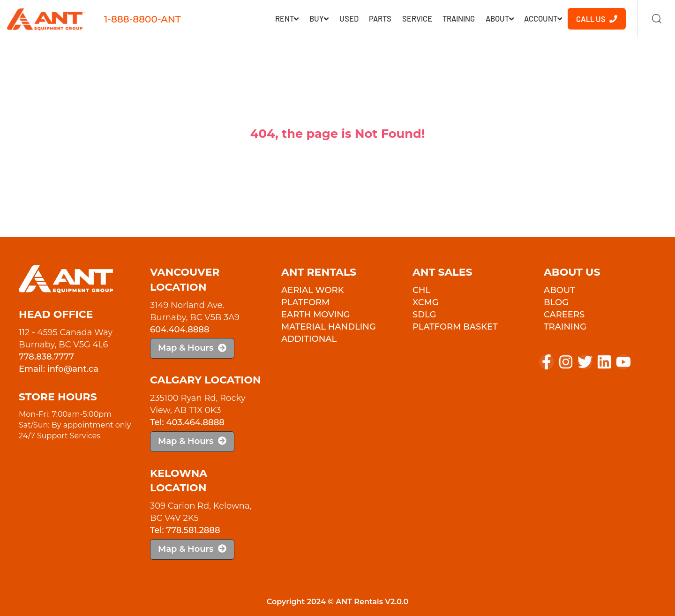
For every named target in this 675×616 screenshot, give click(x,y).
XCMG (426, 302)
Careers (564, 315)
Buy (319, 18)
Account (543, 18)
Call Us (597, 19)
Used (349, 18)
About (500, 18)
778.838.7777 (46, 357)
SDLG (424, 315)
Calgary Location (206, 380)
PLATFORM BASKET (455, 327)
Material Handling (329, 327)
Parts (380, 18)
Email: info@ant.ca (59, 369)
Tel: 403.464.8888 (187, 422)
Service (417, 18)
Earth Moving (316, 315)
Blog (556, 302)
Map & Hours (192, 348)
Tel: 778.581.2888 (185, 530)
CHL (421, 290)
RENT (287, 18)
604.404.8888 (180, 330)
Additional (309, 339)
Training (459, 18)
